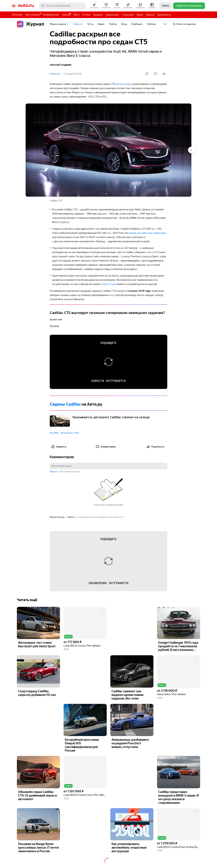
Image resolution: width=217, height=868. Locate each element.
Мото (77, 15)
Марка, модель (59, 24)
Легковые (17, 15)
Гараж (140, 15)
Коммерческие (51, 15)
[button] (94, 6)
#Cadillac (54, 433)
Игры (124, 24)
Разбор (113, 24)
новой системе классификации (147, 233)
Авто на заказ (33, 14)
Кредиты (98, 15)
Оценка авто (112, 15)
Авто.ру (26, 6)
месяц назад (123, 84)
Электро (66, 15)
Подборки (137, 24)
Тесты (90, 24)
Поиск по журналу (184, 24)
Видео (101, 24)
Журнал (150, 15)
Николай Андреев (61, 65)
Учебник (151, 24)
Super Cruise (109, 284)
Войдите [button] (54, 472)
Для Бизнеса (164, 15)
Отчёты (86, 15)
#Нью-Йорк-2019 (70, 433)
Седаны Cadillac (66, 404)
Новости (78, 24)
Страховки (128, 15)
